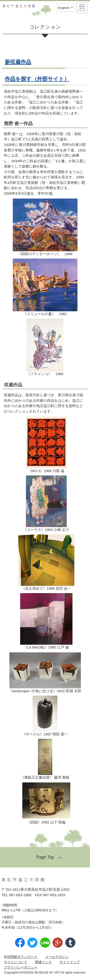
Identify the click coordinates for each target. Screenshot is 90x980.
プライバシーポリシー (21, 967)
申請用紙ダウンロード (21, 957)
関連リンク (43, 962)
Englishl (63, 8)
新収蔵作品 (18, 62)
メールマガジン (57, 957)
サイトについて (16, 962)
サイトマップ (70, 962)
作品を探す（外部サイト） (37, 79)
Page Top (45, 857)
